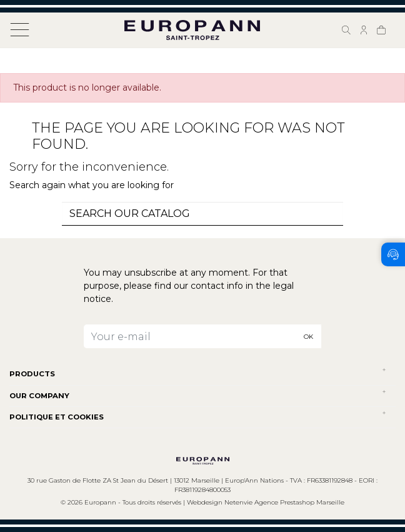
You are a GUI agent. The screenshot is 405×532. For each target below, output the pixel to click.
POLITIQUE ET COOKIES (57, 417)
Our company (39, 396)
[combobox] (202, 214)
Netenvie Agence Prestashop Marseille (284, 502)
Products (32, 374)
